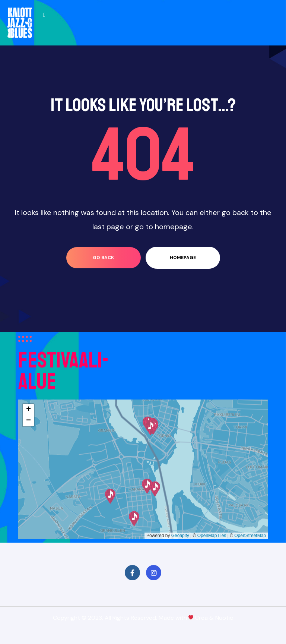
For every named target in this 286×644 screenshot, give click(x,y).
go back (103, 258)
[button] (134, 519)
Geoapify (180, 536)
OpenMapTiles (212, 536)
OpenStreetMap (250, 536)
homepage (183, 258)
